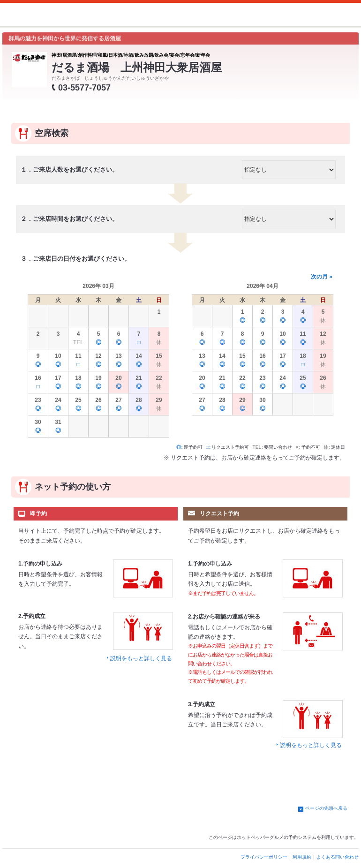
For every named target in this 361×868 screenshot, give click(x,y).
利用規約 (302, 857)
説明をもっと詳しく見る (141, 658)
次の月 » (322, 277)
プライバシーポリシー (264, 857)
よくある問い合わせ (338, 857)
